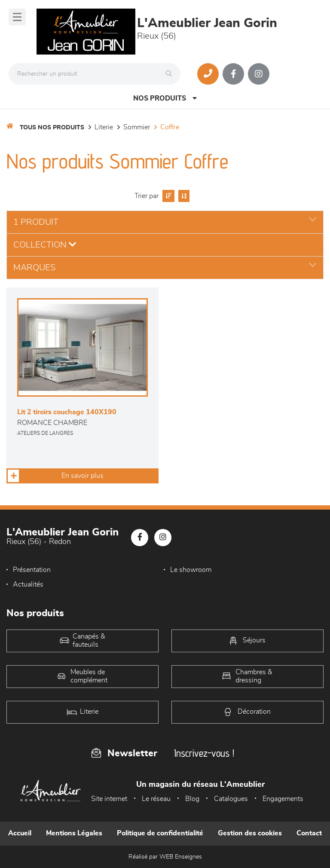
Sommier (137, 127)
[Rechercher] (171, 74)
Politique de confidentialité (160, 833)
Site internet (109, 799)
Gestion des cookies (250, 833)
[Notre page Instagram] (259, 74)
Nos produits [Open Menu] (165, 98)
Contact (309, 833)
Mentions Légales (74, 833)
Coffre (170, 127)
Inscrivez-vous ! (204, 753)
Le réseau (156, 799)
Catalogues (231, 799)
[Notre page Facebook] (233, 74)
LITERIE (104, 127)
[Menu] (17, 17)
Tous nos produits (52, 128)
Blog (192, 799)
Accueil (20, 833)
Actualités (28, 584)
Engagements (283, 799)
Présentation (32, 570)
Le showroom (191, 570)
